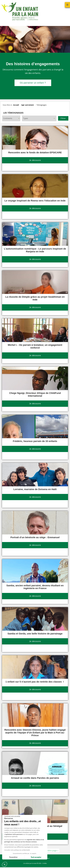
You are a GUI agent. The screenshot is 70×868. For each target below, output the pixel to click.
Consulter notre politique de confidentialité (17, 850)
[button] (5, 864)
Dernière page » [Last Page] (51, 850)
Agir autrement (28, 105)
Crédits (44, 863)
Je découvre (35, 160)
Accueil (16, 105)
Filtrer (63, 118)
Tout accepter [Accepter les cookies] (36, 857)
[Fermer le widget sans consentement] (12, 816)
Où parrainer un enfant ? (33, 83)
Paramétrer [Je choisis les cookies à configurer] (13, 857)
